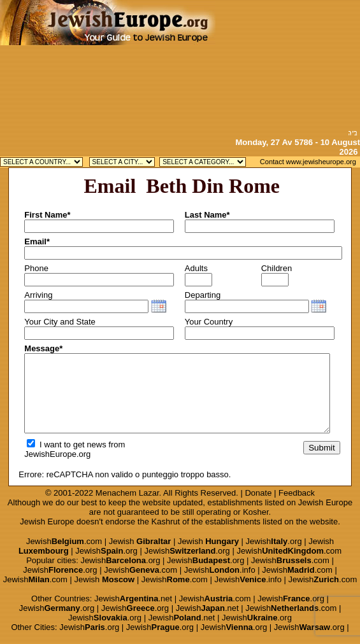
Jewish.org (274, 541)
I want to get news (66, 444)
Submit (321, 448)
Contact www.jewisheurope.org (308, 162)
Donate (258, 493)
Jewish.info (220, 570)
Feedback (297, 493)
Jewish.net (133, 598)
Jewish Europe (325, 502)
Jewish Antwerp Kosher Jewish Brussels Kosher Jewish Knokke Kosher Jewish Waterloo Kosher (122, 162)
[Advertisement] (288, 64)
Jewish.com (64, 541)
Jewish (140, 541)
